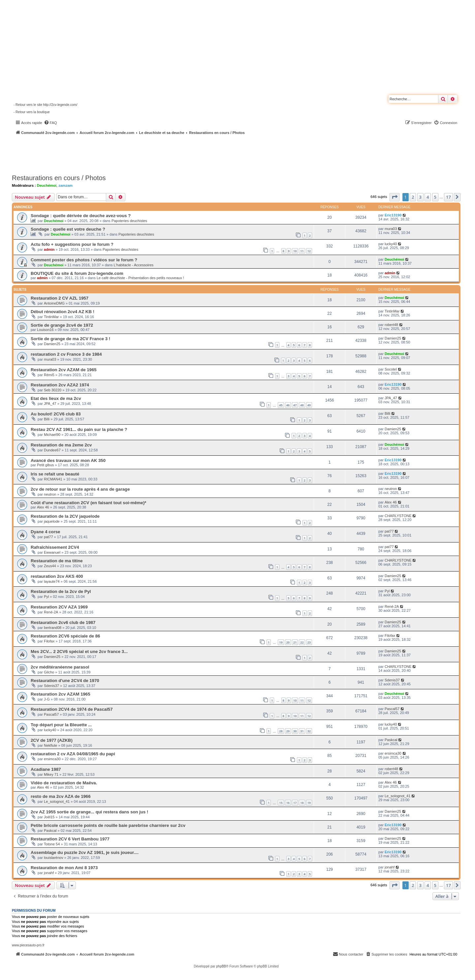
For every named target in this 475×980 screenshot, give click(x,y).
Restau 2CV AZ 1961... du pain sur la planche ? (79, 429)
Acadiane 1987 (46, 769)
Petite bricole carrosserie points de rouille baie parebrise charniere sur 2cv (108, 825)
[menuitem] (50, 123)
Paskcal (391, 740)
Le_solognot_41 (57, 801)
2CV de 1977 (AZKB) (52, 740)
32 (309, 731)
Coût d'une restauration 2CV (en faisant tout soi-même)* (88, 503)
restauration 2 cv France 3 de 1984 (66, 354)
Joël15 (49, 817)
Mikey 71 (51, 774)
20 (288, 642)
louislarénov (54, 858)
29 (288, 731)
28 (281, 731)
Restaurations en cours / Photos (59, 178)
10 (295, 251)
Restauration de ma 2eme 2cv (61, 445)
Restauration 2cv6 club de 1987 (63, 622)
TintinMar (51, 317)
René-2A (51, 612)
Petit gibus (45, 465)
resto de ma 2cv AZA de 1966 (61, 796)
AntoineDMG (54, 303)
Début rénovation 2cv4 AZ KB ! (63, 312)
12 (309, 251)
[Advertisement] (177, 153)
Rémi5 (49, 375)
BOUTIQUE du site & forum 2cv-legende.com (77, 273)
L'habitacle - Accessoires (134, 265)
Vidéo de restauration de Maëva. (64, 783)
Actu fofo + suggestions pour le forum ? (72, 244)
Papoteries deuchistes (129, 221)
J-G (47, 699)
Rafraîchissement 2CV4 (55, 547)
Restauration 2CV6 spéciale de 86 (65, 636)
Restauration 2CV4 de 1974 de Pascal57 (72, 709)
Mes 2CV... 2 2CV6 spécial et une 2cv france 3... (79, 652)
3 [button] (420, 197)
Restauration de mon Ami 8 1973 (64, 868)
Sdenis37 (51, 686)
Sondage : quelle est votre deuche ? (68, 229)
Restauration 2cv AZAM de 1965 (64, 370)
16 (288, 803)
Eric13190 (393, 215)
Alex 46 (43, 507)
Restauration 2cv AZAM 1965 (61, 694)
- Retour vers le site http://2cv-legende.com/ (45, 105)
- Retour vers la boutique (32, 112)
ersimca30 (52, 759)
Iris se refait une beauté (55, 474)
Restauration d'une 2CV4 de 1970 (65, 681)
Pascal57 (51, 714)
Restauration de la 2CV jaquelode (65, 516)
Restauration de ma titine (57, 561)
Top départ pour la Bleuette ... (61, 725)
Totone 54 (52, 844)
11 (302, 251)
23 (309, 642)
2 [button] (413, 197)
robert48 (391, 325)
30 (295, 731)
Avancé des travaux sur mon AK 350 (68, 460)
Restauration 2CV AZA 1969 (59, 607)
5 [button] (435, 197)
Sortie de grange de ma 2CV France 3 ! (70, 339)
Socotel (391, 369)
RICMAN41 (53, 479)
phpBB (221, 966)
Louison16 (45, 330)
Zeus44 (50, 566)
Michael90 (52, 435)
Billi (47, 419)
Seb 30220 (53, 390)
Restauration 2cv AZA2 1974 (60, 385)
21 (295, 642)
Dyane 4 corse (45, 532)
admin (49, 249)
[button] (395, 197)
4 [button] (428, 197)
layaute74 (52, 581)
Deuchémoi (47, 185)
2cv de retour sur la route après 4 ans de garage (80, 489)
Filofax (49, 641)
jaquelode (52, 521)
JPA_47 (50, 404)
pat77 (48, 537)
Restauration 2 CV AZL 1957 (60, 298)
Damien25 (52, 344)
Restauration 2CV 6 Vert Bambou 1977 (70, 839)
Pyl (46, 597)
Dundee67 (52, 450)
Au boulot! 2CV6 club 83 (56, 414)
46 (288, 405)
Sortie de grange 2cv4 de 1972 (62, 325)
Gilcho (49, 672)
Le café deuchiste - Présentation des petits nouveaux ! (140, 278)
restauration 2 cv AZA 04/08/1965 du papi (73, 754)
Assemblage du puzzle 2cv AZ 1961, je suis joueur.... (85, 852)
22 (302, 642)
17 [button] (448, 197)
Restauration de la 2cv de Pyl (61, 591)
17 (295, 803)
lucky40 (391, 244)
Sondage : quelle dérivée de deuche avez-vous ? (81, 216)
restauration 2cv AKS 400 (57, 576)
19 (281, 642)
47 (295, 405)
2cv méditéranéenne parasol (60, 667)
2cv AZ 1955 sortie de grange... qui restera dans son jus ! (89, 812)
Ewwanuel (52, 552)
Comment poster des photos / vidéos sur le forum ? (84, 260)
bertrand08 (53, 628)
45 (281, 405)
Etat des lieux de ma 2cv (56, 398)
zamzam (65, 185)
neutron (50, 494)
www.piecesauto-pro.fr (28, 945)
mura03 (391, 229)
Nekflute (50, 745)
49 (309, 405)
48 (302, 405)
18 (302, 803)
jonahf (49, 873)
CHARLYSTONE (398, 516)
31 (302, 731)
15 (281, 803)
